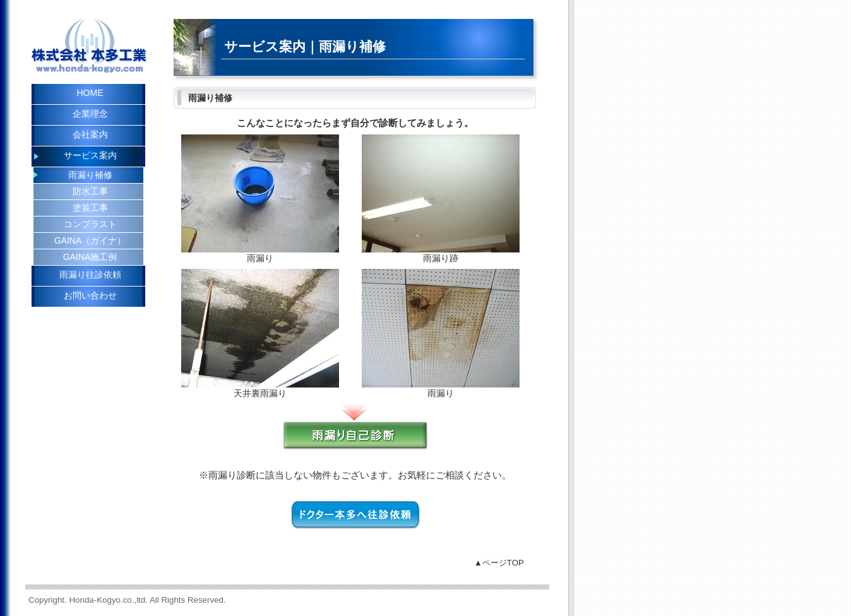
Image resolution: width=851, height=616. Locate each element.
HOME (90, 93)
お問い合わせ (90, 295)
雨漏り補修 (90, 175)
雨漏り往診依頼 (90, 275)
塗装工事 (90, 208)
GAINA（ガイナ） (90, 240)
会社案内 (90, 134)
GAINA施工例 (90, 257)
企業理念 (90, 114)
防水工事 (90, 191)
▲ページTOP (499, 563)
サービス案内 (90, 155)
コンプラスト (90, 224)
